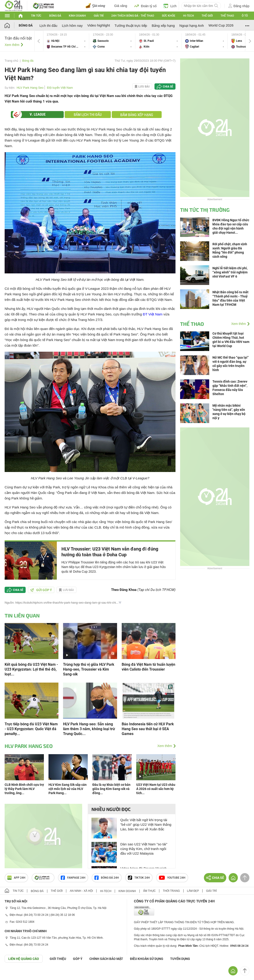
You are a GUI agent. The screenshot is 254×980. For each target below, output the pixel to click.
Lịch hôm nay (72, 26)
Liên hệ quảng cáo (24, 959)
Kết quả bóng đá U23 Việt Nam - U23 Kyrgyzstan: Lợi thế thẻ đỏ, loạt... (31, 669)
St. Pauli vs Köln (158, 41)
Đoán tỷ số (145, 6)
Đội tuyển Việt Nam (60, 88)
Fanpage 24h (73, 878)
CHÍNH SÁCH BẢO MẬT (106, 959)
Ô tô (245, 16)
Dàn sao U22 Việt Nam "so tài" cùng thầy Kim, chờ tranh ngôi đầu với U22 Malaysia (144, 849)
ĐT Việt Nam (153, 314)
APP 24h (16, 878)
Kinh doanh (77, 16)
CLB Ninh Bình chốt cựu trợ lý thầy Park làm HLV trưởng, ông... (24, 789)
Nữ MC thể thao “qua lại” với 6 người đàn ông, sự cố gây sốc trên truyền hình (231, 364)
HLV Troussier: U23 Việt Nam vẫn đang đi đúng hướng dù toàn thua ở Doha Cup (110, 552)
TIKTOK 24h (139, 878)
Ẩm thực (150, 891)
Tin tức (36, 16)
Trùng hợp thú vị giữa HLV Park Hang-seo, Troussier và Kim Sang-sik (89, 669)
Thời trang (171, 891)
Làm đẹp (193, 891)
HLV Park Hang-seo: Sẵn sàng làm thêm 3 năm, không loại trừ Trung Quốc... (89, 729)
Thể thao (227, 16)
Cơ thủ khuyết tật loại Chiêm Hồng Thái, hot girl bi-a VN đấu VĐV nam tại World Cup (231, 340)
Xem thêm (12, 45)
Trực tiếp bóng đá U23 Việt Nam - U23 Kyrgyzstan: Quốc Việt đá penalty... (31, 729)
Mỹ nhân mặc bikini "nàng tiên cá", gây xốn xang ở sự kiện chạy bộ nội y (229, 412)
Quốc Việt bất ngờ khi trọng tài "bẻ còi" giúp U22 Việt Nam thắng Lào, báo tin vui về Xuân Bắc (146, 824)
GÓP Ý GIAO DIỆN (14, 974)
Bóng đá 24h (107, 878)
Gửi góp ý (41, 590)
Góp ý (78, 959)
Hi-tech (189, 16)
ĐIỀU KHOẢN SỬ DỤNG (147, 959)
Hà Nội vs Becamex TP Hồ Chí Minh (66, 41)
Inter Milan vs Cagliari (205, 41)
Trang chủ (11, 61)
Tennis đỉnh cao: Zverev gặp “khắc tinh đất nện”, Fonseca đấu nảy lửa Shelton (230, 388)
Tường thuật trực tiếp (131, 26)
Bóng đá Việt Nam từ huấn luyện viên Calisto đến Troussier (148, 667)
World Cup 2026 (221, 25)
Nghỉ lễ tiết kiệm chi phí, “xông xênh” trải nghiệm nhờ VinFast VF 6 (230, 272)
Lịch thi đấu (48, 26)
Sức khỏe (169, 16)
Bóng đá (55, 16)
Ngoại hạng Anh (192, 26)
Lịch (170, 6)
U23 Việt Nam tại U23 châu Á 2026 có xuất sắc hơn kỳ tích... (156, 789)
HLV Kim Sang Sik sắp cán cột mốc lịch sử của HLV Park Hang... (68, 789)
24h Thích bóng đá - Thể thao (133, 16)
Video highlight (99, 25)
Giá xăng (121, 6)
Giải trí (99, 16)
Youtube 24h (172, 878)
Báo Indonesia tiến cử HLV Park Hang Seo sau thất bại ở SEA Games (148, 729)
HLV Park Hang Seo (30, 88)
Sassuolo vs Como (112, 41)
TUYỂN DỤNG (180, 959)
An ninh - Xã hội (81, 891)
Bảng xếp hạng (163, 26)
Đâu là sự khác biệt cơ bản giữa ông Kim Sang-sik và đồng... (111, 789)
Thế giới (207, 16)
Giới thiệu (58, 959)
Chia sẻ (168, 87)
